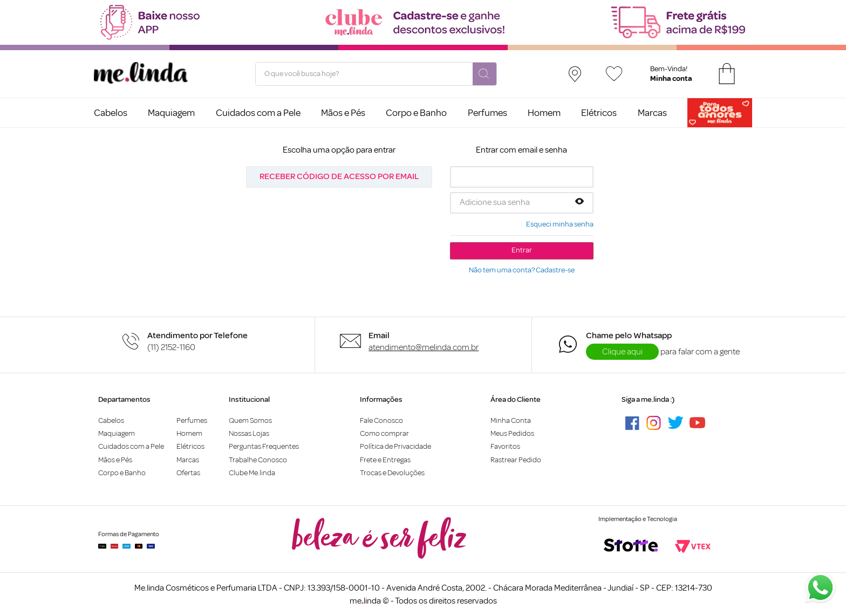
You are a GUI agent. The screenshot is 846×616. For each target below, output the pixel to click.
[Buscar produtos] (485, 74)
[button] (579, 202)
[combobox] (376, 74)
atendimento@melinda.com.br (424, 347)
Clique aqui (622, 352)
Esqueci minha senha (560, 224)
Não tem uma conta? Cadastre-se (522, 270)
